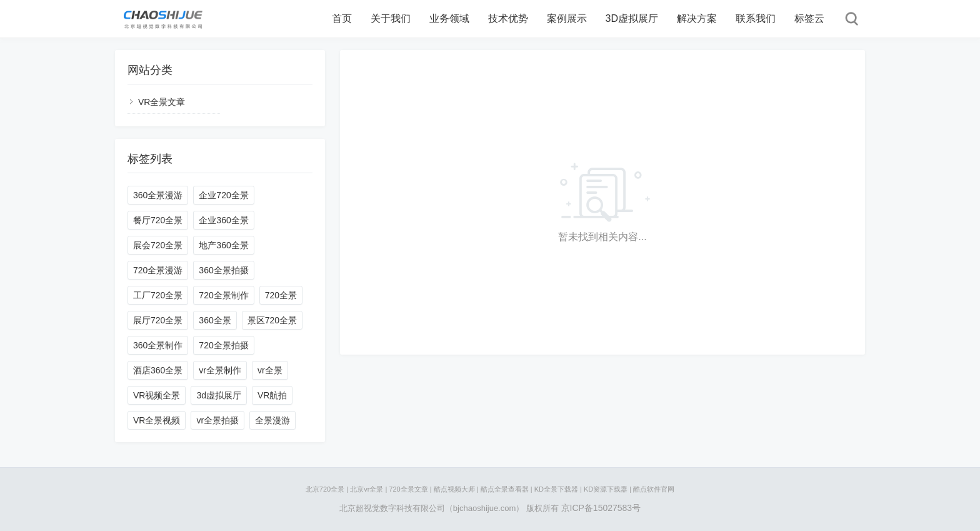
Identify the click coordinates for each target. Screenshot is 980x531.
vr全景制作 (220, 370)
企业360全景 (223, 220)
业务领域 (449, 18)
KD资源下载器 (606, 489)
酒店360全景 (158, 370)
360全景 (215, 320)
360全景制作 (158, 345)
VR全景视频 (157, 420)
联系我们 (756, 18)
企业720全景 (223, 195)
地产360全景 (223, 245)
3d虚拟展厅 (219, 395)
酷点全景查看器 (505, 489)
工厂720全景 (158, 295)
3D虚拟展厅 (632, 18)
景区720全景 (272, 320)
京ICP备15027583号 (601, 508)
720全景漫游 (158, 270)
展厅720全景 (158, 320)
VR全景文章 (162, 102)
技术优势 (508, 18)
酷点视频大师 (454, 489)
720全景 (281, 295)
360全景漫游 (158, 195)
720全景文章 (408, 489)
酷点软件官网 (654, 489)
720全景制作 (223, 295)
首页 (342, 18)
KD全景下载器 (556, 489)
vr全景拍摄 (217, 420)
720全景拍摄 (223, 345)
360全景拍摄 (223, 270)
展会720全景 (158, 245)
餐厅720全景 (158, 220)
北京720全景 (325, 489)
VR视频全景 (157, 395)
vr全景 (270, 370)
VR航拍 (272, 395)
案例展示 (567, 18)
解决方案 (697, 18)
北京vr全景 (367, 489)
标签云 (809, 18)
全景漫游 (272, 420)
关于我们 (391, 18)
